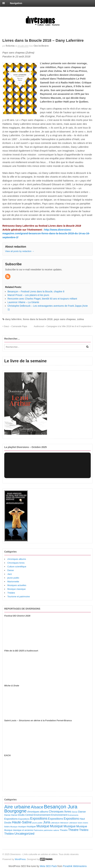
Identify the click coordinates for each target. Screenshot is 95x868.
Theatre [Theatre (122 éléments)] (64, 830)
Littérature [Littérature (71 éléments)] (73, 823)
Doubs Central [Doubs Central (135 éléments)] (25, 815)
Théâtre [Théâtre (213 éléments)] (9, 834)
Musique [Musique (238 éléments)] (82, 826)
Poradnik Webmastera (75, 866)
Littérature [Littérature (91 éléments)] (55, 823)
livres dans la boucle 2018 (38, 319)
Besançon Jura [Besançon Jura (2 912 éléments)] (61, 807)
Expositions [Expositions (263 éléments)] (56, 819)
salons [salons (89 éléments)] (56, 830)
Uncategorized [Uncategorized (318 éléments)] (24, 834)
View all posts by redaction (20, 251)
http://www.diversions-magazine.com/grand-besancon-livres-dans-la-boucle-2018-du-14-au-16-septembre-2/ (46, 233)
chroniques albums (17, 559)
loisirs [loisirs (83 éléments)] (86, 823)
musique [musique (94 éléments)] (22, 827)
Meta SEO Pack (48, 866)
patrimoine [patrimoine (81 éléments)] (48, 830)
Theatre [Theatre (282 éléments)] (73, 830)
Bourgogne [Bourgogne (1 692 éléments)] (15, 811)
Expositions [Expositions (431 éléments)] (39, 818)
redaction (10, 46)
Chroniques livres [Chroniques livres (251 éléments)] (60, 812)
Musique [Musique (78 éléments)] (14, 827)
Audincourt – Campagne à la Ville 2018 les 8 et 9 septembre (63, 326)
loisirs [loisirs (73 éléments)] (80, 823)
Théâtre (11, 593)
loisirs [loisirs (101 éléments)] (7, 827)
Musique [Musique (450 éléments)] (43, 826)
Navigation (16, 3)
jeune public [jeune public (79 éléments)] (37, 823)
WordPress (20, 859)
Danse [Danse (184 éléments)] (82, 812)
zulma (80, 319)
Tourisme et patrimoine (19, 597)
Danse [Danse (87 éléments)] (75, 812)
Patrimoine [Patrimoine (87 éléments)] (38, 830)
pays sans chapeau (65, 319)
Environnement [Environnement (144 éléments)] (59, 815)
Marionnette (13, 582)
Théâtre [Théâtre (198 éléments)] (84, 830)
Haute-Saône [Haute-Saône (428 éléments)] (22, 822)
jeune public (13, 578)
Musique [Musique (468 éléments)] (56, 826)
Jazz (10, 574)
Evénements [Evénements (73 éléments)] (73, 815)
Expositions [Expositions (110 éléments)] (24, 819)
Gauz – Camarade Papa (15, 326)
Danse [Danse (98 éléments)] (14, 815)
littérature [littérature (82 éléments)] (64, 823)
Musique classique (16, 589)
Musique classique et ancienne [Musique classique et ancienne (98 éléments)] (19, 830)
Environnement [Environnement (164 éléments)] (42, 815)
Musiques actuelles (17, 585)
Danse (11, 570)
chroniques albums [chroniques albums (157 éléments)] (38, 812)
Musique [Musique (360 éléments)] (70, 826)
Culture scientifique (17, 567)
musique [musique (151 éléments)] (31, 826)
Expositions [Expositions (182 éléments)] (11, 819)
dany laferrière (13, 319)
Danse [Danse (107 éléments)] (7, 815)
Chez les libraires (41, 46)
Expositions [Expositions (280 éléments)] (71, 819)
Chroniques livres (16, 563)
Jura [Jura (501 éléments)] (46, 822)
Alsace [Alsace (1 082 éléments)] (37, 807)
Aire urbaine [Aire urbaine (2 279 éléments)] (17, 807)
